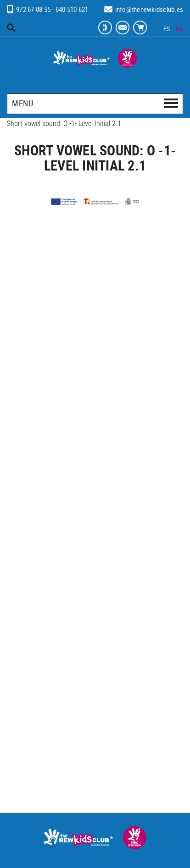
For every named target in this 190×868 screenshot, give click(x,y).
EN (180, 29)
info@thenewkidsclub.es (149, 9)
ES (167, 29)
